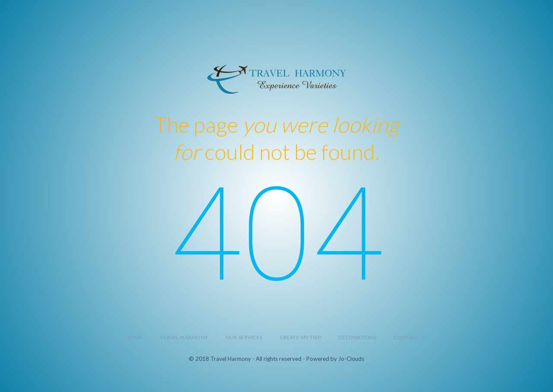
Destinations (357, 337)
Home (134, 337)
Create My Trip (301, 337)
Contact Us (410, 337)
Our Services (244, 337)
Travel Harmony (184, 337)
